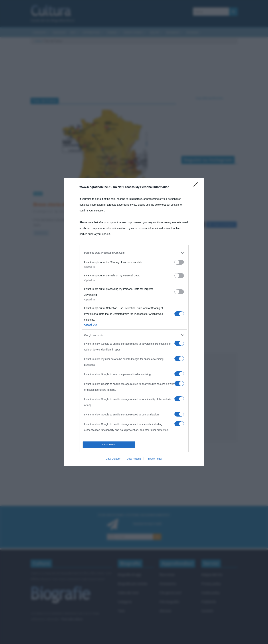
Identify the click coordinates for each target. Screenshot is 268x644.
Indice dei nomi (128, 593)
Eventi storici (133, 32)
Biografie (173, 32)
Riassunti (59, 32)
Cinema (112, 32)
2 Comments (87, 211)
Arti (73, 32)
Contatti (207, 611)
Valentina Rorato (68, 211)
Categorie (125, 602)
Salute (155, 32)
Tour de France (159, 211)
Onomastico (168, 584)
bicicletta (108, 211)
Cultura (38, 41)
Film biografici (169, 602)
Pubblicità (209, 602)
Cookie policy (211, 593)
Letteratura (91, 32)
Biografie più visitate (133, 584)
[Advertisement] (209, 397)
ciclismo (122, 211)
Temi (121, 611)
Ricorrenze (167, 575)
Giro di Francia (139, 211)
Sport (38, 194)
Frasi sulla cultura (72, 619)
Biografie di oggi (129, 575)
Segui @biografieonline (209, 98)
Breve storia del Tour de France (69, 204)
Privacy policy (211, 584)
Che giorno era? (171, 593)
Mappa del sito (212, 575)
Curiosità (39, 32)
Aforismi (192, 32)
